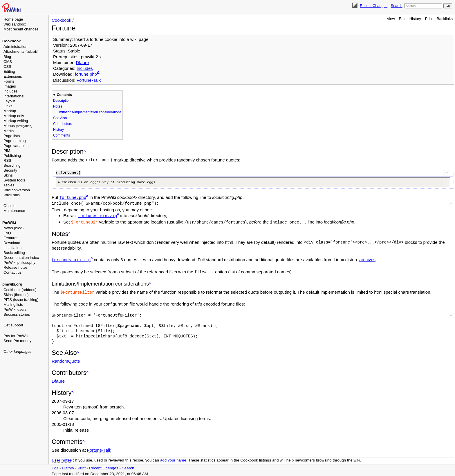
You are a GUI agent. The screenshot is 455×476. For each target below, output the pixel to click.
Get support (13, 325)
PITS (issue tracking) (21, 300)
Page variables (16, 146)
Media (9, 131)
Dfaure (82, 62)
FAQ (7, 233)
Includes (10, 91)
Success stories (17, 314)
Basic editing (14, 253)
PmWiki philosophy (19, 262)
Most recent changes (21, 29)
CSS (7, 67)
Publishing (12, 156)
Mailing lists (13, 305)
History (415, 19)
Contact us (12, 272)
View (391, 19)
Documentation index (21, 258)
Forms (9, 81)
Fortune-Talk (89, 80)
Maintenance (14, 211)
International (14, 96)
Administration (15, 47)
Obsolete (11, 206)
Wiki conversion (17, 190)
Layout (9, 101)
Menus (18, 126)
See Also (60, 118)
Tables (9, 185)
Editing (9, 71)
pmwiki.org (12, 284)
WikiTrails (12, 195)
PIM (7, 151)
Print (429, 19)
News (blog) (13, 228)
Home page (13, 19)
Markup (10, 111)
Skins (8, 175)
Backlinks (445, 19)
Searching (12, 165)
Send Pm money (17, 341)
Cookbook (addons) (20, 290)
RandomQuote (66, 359)
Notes (58, 106)
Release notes (16, 267)
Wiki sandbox (15, 24)
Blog (7, 57)
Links (8, 106)
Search (396, 6)
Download (12, 243)
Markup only (14, 116)
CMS (8, 62)
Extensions (13, 76)
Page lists (12, 136)
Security (10, 170)
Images (10, 86)
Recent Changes (374, 6)
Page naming (15, 141)
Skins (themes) (16, 295)
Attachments (21, 51)
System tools (14, 180)
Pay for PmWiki (16, 336)
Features (11, 238)
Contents (64, 95)
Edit (402, 19)
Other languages (17, 351)
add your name (173, 458)
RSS (7, 160)
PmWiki (9, 222)
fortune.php (86, 74)
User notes (62, 458)
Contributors (63, 124)
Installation (12, 248)
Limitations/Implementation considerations (89, 112)
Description (62, 101)
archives (367, 259)
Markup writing (16, 121)
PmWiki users (15, 309)
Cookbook (12, 41)
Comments (62, 135)
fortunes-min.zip (98, 215)
